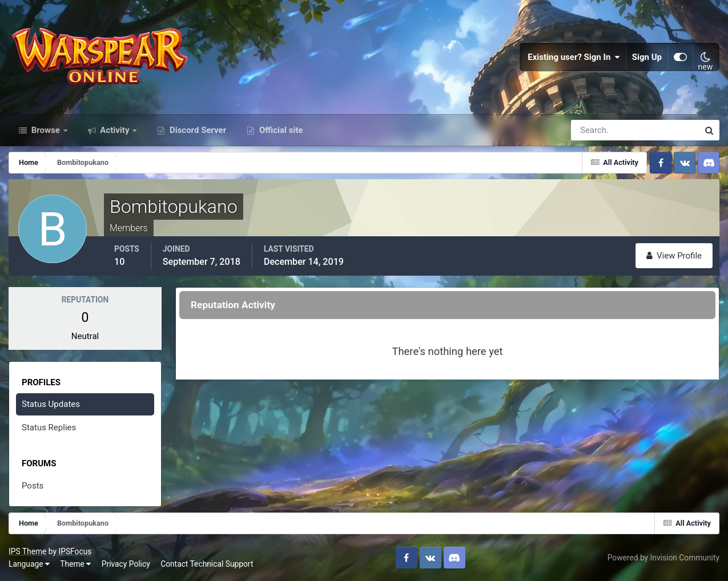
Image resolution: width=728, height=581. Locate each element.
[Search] (596, 130)
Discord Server (197, 130)
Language (29, 564)
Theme (75, 564)
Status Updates (51, 404)
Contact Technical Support (207, 564)
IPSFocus (75, 551)
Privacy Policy (126, 564)
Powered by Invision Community (663, 558)
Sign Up (647, 57)
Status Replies (49, 427)
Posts (33, 486)
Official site (280, 130)
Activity (115, 130)
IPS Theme (27, 551)
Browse (46, 130)
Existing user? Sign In (574, 57)
